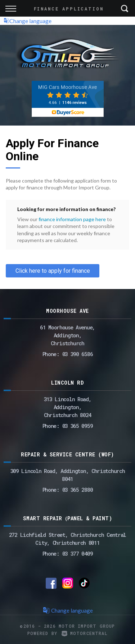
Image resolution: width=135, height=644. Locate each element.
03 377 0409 (78, 553)
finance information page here (72, 219)
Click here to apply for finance (53, 271)
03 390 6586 (78, 354)
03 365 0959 (78, 426)
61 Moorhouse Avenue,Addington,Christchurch (67, 335)
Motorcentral (85, 633)
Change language (28, 21)
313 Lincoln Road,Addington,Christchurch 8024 (68, 407)
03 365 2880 (78, 490)
